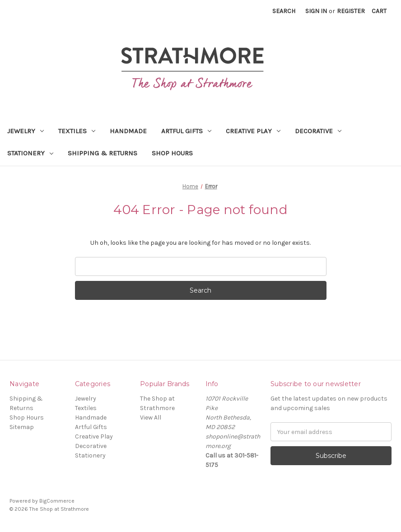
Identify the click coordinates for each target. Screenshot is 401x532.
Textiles (77, 131)
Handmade (128, 131)
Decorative (318, 131)
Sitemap (22, 427)
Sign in (316, 11)
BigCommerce (57, 501)
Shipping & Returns (103, 153)
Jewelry (26, 131)
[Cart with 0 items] (379, 11)
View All (151, 418)
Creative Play (253, 131)
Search (284, 11)
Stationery (30, 153)
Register (351, 11)
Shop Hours (172, 153)
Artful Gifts (186, 131)
